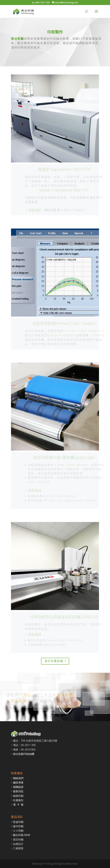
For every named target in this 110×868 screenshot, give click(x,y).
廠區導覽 (17, 783)
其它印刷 (17, 840)
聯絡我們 (17, 778)
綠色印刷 (17, 796)
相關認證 (17, 787)
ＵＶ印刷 (17, 831)
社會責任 (17, 800)
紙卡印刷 (17, 826)
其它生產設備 (54, 661)
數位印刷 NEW (21, 835)
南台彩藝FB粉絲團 (24, 754)
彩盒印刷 (17, 822)
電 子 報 (17, 805)
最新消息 (17, 791)
